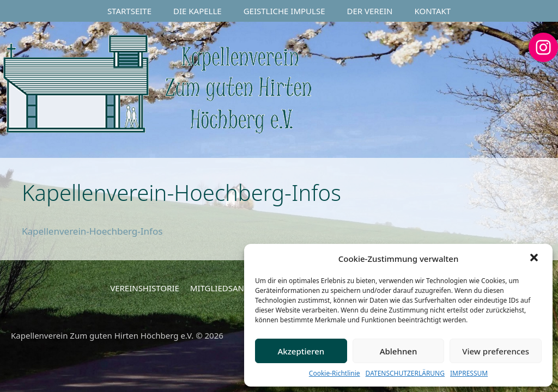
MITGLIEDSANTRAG (228, 288)
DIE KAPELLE (198, 11)
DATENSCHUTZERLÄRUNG (405, 373)
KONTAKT (433, 11)
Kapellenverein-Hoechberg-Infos (92, 231)
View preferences (496, 351)
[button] (535, 259)
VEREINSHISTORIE (145, 288)
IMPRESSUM (469, 373)
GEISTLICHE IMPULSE (284, 11)
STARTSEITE (129, 11)
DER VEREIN (370, 11)
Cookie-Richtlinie (335, 373)
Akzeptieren (301, 351)
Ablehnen (399, 351)
